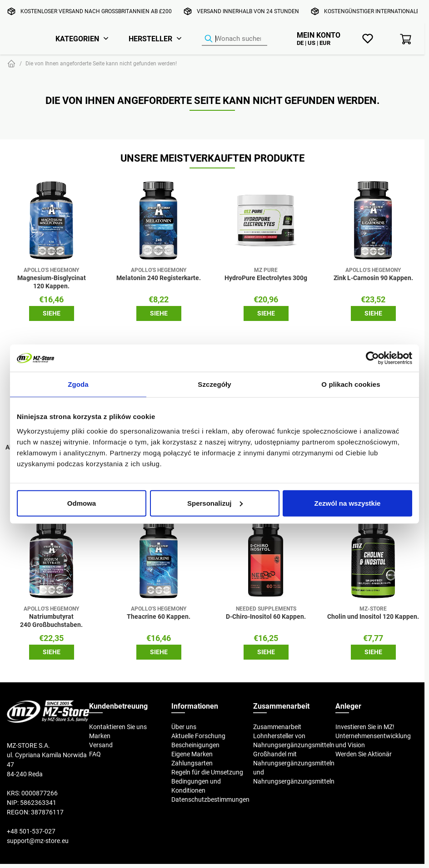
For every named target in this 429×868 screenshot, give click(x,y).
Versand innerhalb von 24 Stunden (248, 11)
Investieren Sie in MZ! (365, 727)
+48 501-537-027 (31, 831)
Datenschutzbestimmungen (210, 799)
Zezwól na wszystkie (348, 503)
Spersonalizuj (215, 503)
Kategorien (77, 39)
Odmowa (82, 503)
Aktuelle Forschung (198, 736)
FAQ (95, 754)
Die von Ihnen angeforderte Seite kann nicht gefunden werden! (101, 63)
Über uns (184, 727)
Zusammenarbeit (277, 727)
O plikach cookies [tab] (351, 384)
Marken (100, 736)
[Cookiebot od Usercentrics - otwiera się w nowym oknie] (372, 358)
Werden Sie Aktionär (364, 754)
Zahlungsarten (192, 763)
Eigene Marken (192, 754)
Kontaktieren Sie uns (118, 727)
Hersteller (150, 39)
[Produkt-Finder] (234, 39)
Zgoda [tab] (78, 384)
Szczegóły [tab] (214, 384)
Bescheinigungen (195, 745)
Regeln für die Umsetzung (207, 772)
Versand (101, 745)
